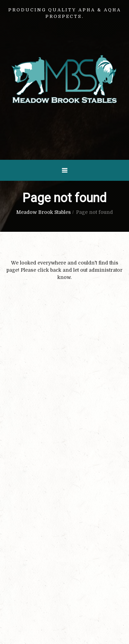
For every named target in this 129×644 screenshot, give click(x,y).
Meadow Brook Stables (44, 212)
